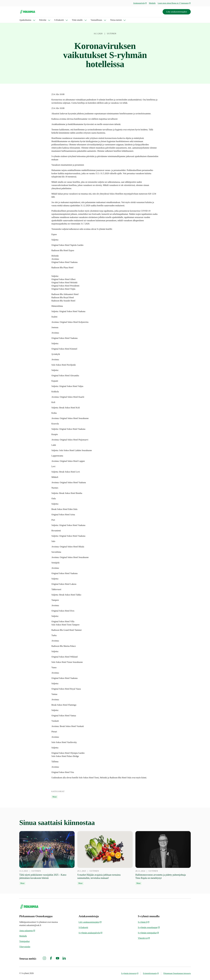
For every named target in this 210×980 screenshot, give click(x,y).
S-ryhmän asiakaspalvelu (91, 933)
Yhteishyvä (144, 938)
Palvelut (43, 20)
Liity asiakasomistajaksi (177, 12)
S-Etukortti (59, 20)
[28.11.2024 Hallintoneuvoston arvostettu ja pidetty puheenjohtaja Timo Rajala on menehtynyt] (163, 858)
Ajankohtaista (25, 20)
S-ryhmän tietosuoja (130, 973)
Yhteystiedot (25, 947)
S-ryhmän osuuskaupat (149, 927)
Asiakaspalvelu (140, 3)
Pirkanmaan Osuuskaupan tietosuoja (177, 973)
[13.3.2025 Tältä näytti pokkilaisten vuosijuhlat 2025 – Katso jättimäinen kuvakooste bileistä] (47, 858)
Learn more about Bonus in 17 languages (174, 3)
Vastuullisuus (96, 20)
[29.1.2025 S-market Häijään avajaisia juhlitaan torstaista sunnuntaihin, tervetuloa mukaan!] (105, 858)
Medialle (152, 3)
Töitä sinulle (77, 20)
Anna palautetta (27, 931)
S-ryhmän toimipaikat (148, 933)
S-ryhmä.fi (144, 922)
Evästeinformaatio (151, 973)
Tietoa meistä (116, 20)
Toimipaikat (24, 941)
